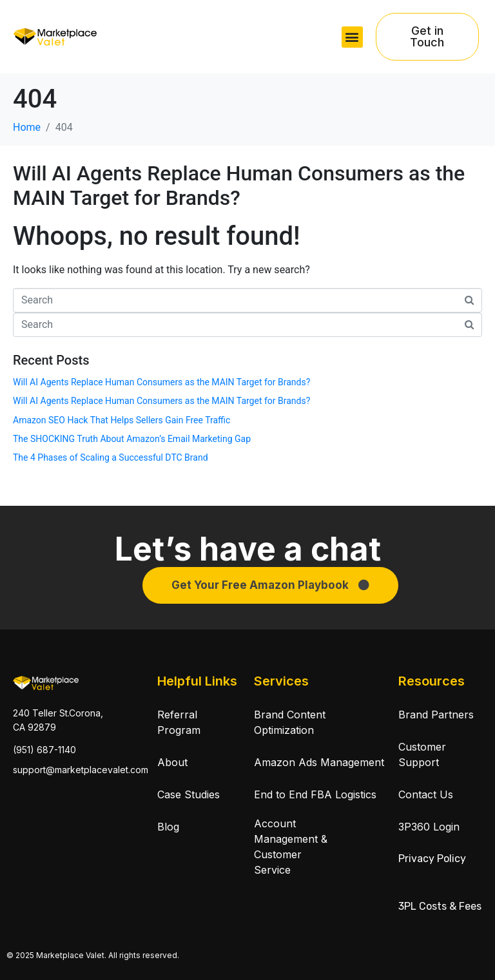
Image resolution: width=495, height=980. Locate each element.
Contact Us (426, 794)
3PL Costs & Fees (440, 906)
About (172, 762)
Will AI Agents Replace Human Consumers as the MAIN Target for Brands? (239, 186)
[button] (352, 37)
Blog (168, 827)
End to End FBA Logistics (315, 794)
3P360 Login (429, 827)
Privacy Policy (432, 859)
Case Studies (189, 794)
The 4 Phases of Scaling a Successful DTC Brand (111, 457)
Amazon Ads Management (319, 762)
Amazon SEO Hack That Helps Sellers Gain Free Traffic (121, 420)
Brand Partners (436, 715)
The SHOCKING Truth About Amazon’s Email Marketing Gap (132, 439)
